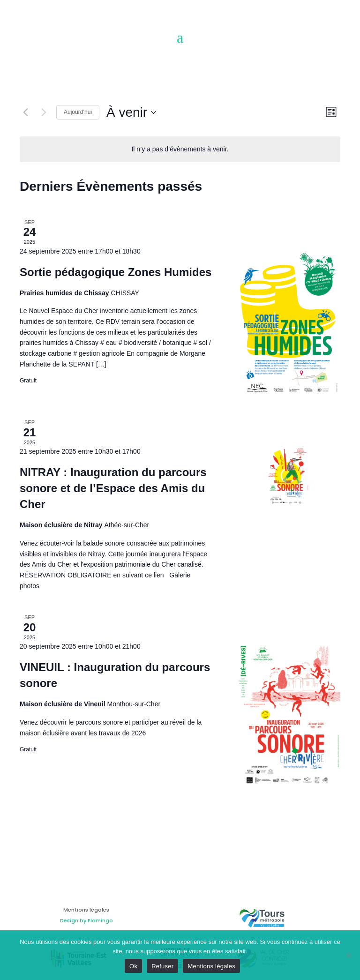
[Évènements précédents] (25, 112)
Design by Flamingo (86, 920)
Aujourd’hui (78, 112)
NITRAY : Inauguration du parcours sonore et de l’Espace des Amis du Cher (113, 488)
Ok (133, 966)
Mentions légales (211, 966)
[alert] (180, 149)
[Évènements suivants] (44, 112)
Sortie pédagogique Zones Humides (116, 272)
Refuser (162, 966)
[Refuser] (348, 955)
